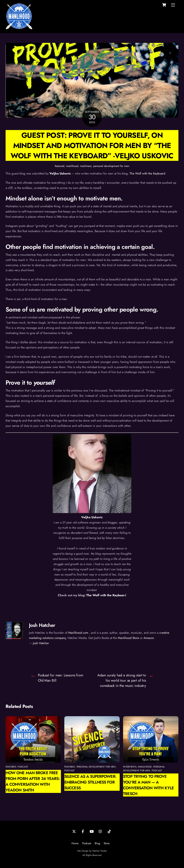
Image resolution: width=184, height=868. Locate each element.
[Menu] (173, 5)
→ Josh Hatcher (39, 643)
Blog (97, 843)
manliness (86, 166)
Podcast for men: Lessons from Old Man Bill (61, 678)
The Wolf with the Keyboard (147, 173)
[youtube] (92, 831)
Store (107, 843)
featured (60, 166)
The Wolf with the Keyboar (105, 595)
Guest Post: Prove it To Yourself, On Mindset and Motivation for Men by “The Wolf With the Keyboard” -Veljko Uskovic (92, 145)
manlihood (72, 166)
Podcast (87, 843)
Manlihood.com (78, 633)
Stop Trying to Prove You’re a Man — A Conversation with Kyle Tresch (148, 785)
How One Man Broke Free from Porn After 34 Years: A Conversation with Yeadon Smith (33, 781)
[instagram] (100, 831)
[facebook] (83, 831)
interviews (130, 767)
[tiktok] (109, 831)
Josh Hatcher (42, 625)
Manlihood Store (128, 638)
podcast (23, 767)
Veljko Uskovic (60, 173)
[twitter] (74, 831)
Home (75, 843)
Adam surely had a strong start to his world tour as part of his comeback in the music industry (122, 680)
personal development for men (111, 166)
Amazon (149, 638)
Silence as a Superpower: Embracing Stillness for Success (90, 782)
